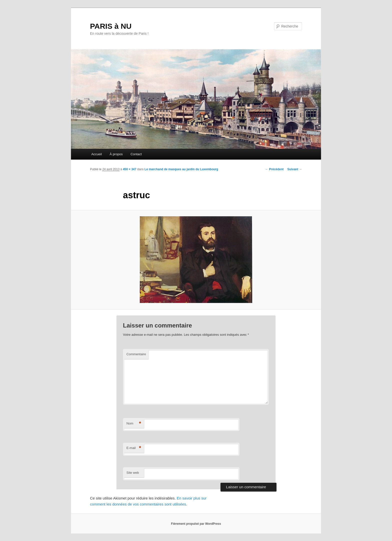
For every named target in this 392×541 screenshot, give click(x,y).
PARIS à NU (111, 26)
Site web (133, 473)
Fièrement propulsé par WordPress (196, 524)
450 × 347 (129, 169)
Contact (136, 154)
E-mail (134, 448)
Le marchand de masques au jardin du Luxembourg (181, 169)
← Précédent (274, 169)
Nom (134, 424)
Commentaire (136, 354)
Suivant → (295, 169)
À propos (116, 154)
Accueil (96, 154)
